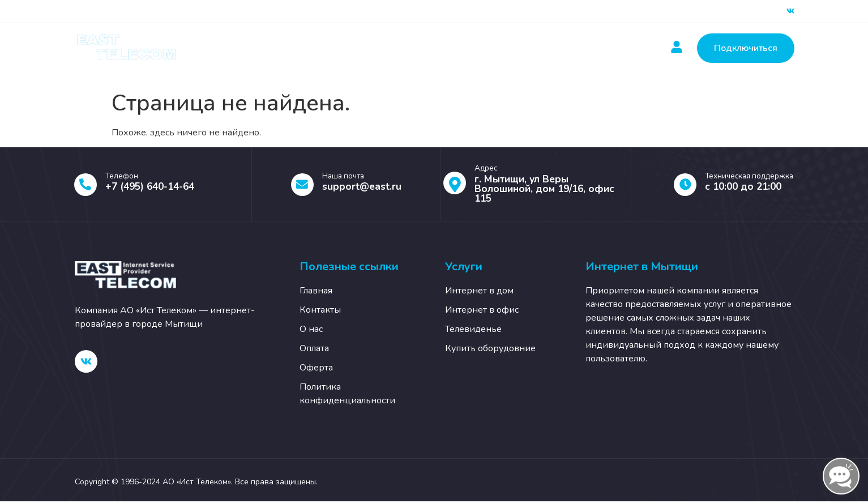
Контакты (513, 48)
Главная (251, 48)
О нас (573, 48)
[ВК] (790, 11)
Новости (448, 48)
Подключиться (746, 48)
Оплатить (383, 48)
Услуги (315, 48)
